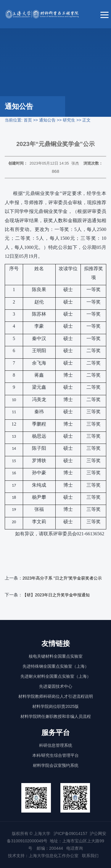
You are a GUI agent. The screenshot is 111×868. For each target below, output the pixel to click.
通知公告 (47, 120)
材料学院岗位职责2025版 (55, 706)
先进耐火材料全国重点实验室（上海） (56, 676)
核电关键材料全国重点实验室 (56, 656)
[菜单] (104, 14)
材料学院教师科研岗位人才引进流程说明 (56, 696)
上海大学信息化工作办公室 (55, 856)
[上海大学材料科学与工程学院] (46, 14)
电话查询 (75, 848)
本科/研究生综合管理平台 (56, 755)
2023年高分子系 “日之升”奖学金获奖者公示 (62, 578)
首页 (28, 120)
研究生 (69, 120)
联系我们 (91, 856)
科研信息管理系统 (56, 745)
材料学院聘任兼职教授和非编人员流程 (56, 716)
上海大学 (41, 833)
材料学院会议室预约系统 (56, 765)
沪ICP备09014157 (70, 833)
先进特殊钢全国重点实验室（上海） (56, 666)
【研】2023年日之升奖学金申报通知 (56, 595)
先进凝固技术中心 (56, 686)
